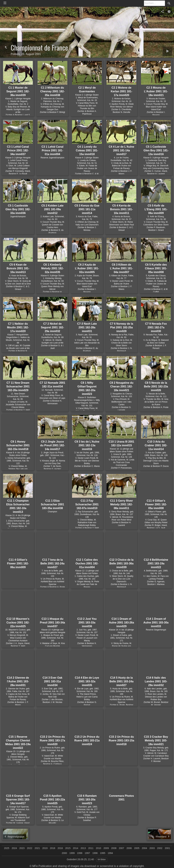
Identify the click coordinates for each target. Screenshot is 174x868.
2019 (45, 848)
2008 (114, 848)
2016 (60, 848)
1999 (72, 853)
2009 (106, 848)
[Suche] (154, 3)
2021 (37, 848)
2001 (167, 848)
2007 (121, 848)
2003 (152, 848)
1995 (103, 853)
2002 (160, 848)
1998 (80, 853)
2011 (91, 848)
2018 (53, 848)
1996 (95, 853)
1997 (87, 853)
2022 (30, 848)
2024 (14, 848)
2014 (76, 848)
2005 (137, 848)
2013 (83, 848)
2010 (98, 848)
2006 (129, 848)
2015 (68, 848)
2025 (7, 848)
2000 (64, 853)
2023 (22, 848)
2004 (144, 848)
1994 (110, 853)
